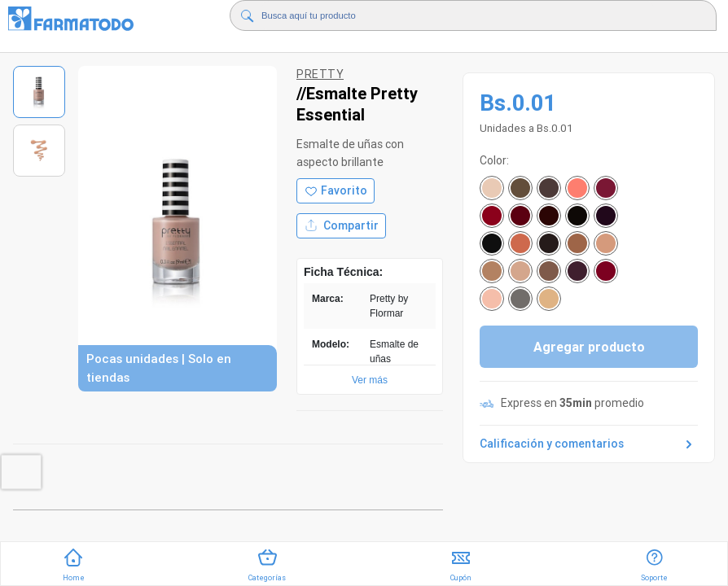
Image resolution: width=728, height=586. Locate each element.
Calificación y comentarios (589, 444)
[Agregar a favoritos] (335, 191)
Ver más (370, 380)
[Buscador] (458, 15)
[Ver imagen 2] (39, 151)
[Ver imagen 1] (39, 92)
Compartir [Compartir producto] (341, 226)
